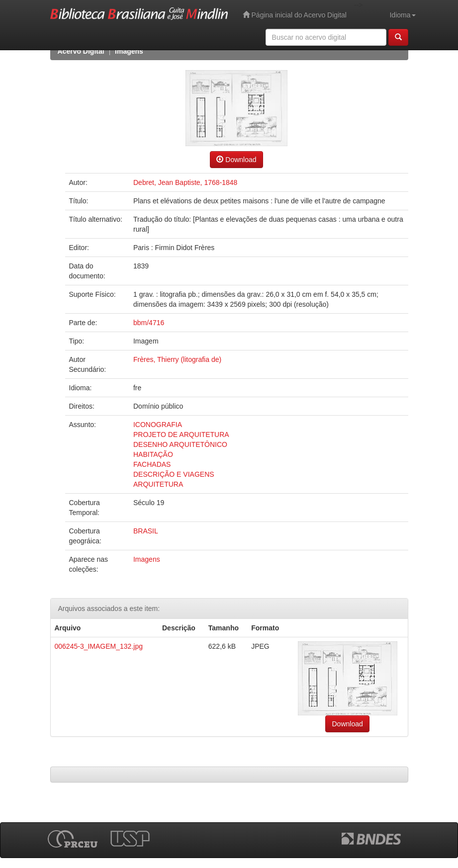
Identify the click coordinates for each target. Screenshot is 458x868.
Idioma (402, 15)
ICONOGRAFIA (158, 425)
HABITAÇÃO (153, 454)
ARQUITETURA (158, 484)
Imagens (129, 51)
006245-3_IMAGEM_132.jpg (99, 646)
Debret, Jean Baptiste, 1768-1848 (185, 182)
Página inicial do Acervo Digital (295, 15)
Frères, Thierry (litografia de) (177, 359)
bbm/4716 (149, 323)
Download (236, 159)
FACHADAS (152, 464)
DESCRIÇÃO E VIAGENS (174, 474)
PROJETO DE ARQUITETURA (181, 434)
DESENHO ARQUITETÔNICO (180, 444)
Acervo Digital (81, 51)
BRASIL (146, 531)
